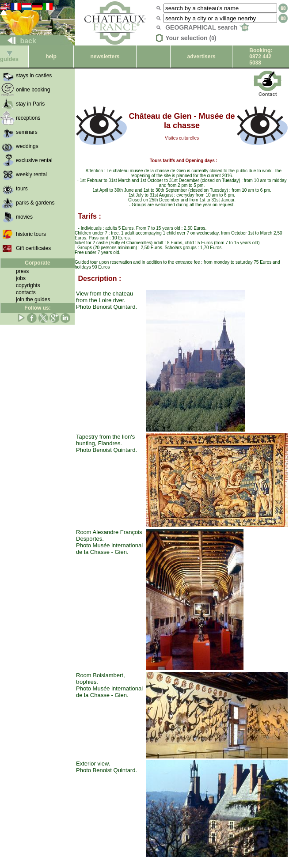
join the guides (33, 299)
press (22, 271)
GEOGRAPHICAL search (207, 27)
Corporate (37, 263)
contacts (26, 292)
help (51, 57)
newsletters (105, 57)
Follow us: (37, 308)
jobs (21, 278)
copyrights (28, 285)
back (18, 41)
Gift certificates (33, 248)
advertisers (202, 57)
